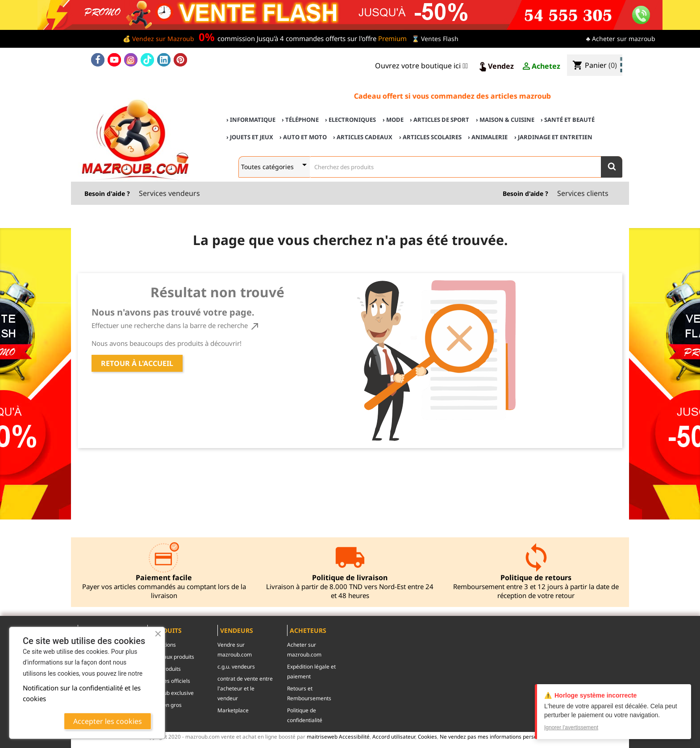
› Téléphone (300, 120)
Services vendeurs (169, 193)
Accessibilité (354, 736)
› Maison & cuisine (505, 120)
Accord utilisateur (394, 736)
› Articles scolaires (430, 137)
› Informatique (251, 120)
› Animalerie (488, 137)
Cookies (427, 736)
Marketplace (233, 710)
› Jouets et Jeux (250, 137)
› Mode (393, 120)
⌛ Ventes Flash (435, 39)
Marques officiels (169, 681)
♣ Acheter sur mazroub (621, 39)
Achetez (541, 66)
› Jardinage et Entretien (553, 137)
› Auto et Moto (303, 137)
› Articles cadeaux (363, 137)
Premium (392, 38)
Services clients (583, 193)
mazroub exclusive (171, 693)
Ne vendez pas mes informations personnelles (497, 736)
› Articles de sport (440, 120)
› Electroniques (350, 120)
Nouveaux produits (171, 657)
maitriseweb (322, 736)
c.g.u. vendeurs (236, 667)
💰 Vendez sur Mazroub (158, 39)
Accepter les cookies (108, 721)
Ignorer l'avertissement (571, 727)
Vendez (496, 66)
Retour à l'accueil (137, 363)
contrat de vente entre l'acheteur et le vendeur (245, 688)
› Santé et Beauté (568, 120)
